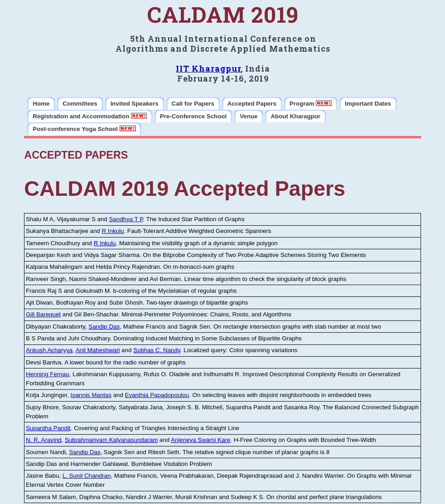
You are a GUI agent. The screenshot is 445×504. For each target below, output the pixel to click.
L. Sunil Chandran (87, 476)
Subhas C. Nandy (157, 350)
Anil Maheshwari (98, 350)
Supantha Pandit (48, 428)
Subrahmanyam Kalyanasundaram (111, 440)
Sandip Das (104, 327)
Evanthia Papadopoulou (157, 395)
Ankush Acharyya (49, 350)
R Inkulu (113, 231)
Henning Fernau (48, 374)
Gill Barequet (43, 314)
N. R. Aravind (44, 440)
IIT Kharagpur (208, 68)
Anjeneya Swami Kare (201, 440)
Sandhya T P (126, 219)
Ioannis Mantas (91, 395)
